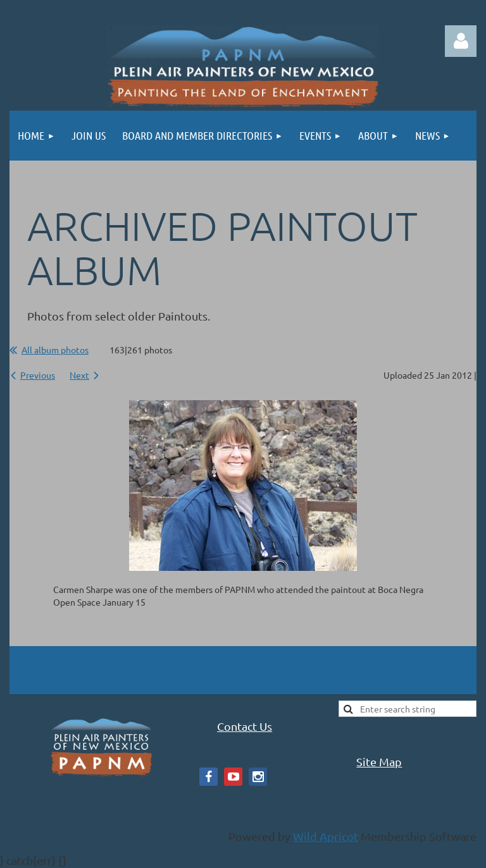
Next (79, 375)
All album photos (55, 350)
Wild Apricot (326, 836)
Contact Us (245, 726)
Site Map (379, 761)
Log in (461, 41)
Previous (38, 375)
